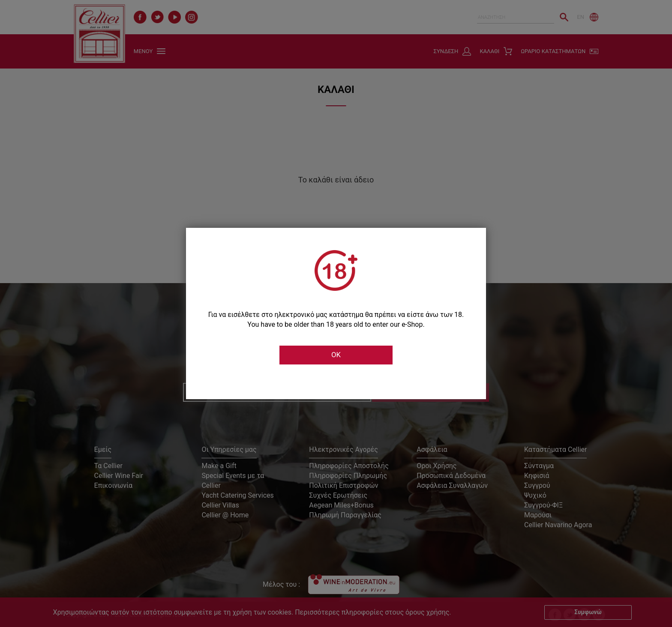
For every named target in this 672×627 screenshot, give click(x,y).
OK (336, 355)
